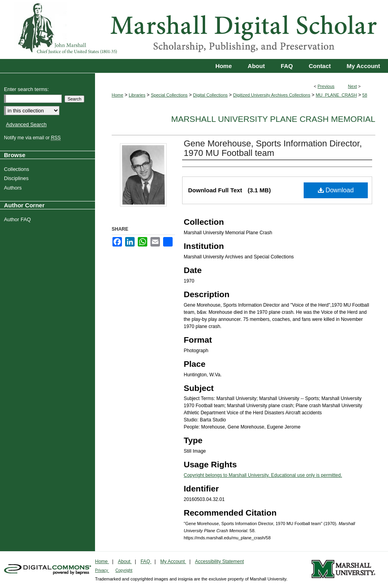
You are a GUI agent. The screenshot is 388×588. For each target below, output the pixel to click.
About (125, 561)
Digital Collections (210, 95)
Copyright (124, 570)
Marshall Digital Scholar (194, 29)
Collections (18, 169)
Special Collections (169, 95)
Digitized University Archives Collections (272, 95)
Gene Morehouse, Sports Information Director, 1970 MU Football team (273, 148)
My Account (173, 561)
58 (365, 95)
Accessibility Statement (220, 561)
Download (336, 190)
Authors (14, 188)
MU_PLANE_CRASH (336, 95)
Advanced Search (26, 124)
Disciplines (17, 178)
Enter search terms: (26, 89)
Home (117, 95)
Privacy (102, 570)
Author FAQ (18, 219)
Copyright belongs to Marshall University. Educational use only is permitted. (263, 475)
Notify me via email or (33, 138)
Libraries (137, 95)
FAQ (146, 561)
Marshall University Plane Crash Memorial (273, 119)
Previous (326, 86)
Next (353, 86)
